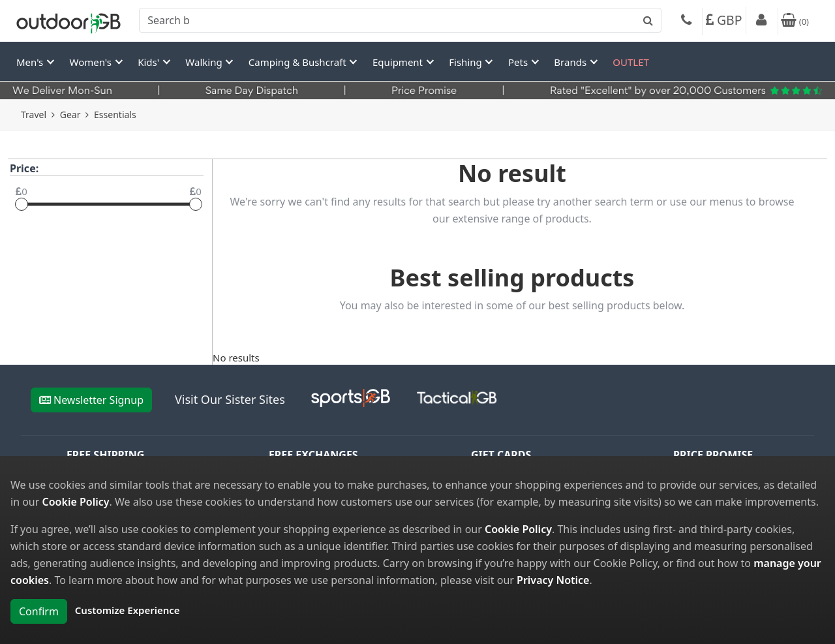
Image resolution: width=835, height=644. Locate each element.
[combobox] (400, 20)
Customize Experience (128, 610)
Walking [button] (205, 62)
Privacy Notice (553, 580)
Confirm (39, 611)
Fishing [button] (466, 62)
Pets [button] (519, 62)
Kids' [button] (150, 62)
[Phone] (686, 22)
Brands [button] (571, 62)
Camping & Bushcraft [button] (299, 62)
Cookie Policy (76, 502)
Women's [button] (92, 62)
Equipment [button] (399, 62)
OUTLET (631, 62)
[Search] (400, 20)
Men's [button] (31, 62)
